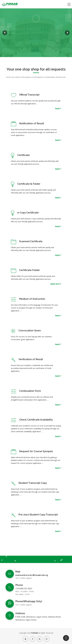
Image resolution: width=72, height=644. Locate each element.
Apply (58, 108)
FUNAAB (35, 633)
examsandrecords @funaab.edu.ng (32, 575)
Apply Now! (55, 284)
